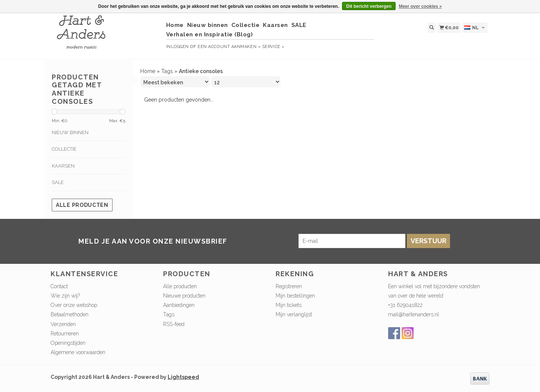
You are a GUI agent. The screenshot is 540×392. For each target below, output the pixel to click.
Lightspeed (183, 377)
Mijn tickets (289, 305)
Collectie (246, 25)
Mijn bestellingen (295, 296)
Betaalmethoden (70, 314)
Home (175, 25)
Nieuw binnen (208, 25)
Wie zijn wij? (65, 296)
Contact (59, 286)
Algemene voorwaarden (78, 352)
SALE (299, 25)
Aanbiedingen (179, 305)
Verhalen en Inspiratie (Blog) (210, 34)
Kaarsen (275, 25)
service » (273, 47)
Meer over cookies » (420, 6)
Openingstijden (68, 343)
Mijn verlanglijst (294, 314)
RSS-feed (174, 324)
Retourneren (65, 334)
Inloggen (178, 47)
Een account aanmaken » (229, 47)
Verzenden (63, 324)
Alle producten (82, 205)
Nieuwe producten (184, 296)
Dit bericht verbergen (369, 6)
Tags (167, 71)
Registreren (289, 286)
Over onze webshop (74, 305)
